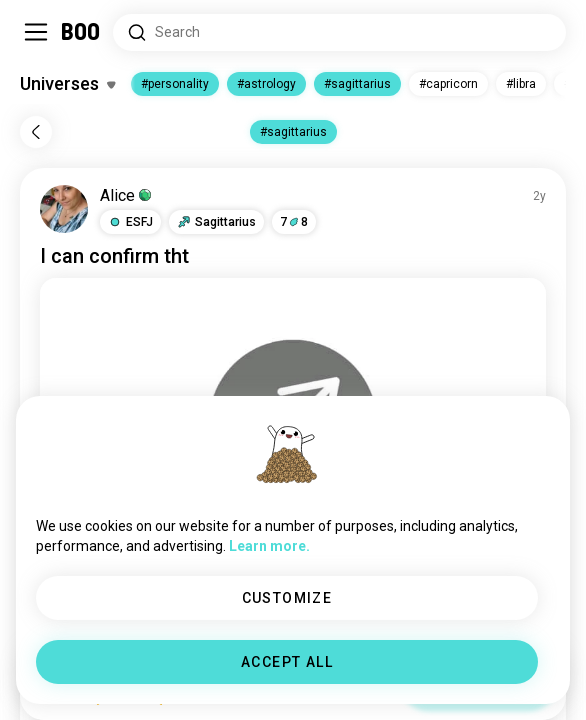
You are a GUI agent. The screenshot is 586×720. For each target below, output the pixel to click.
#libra (521, 84)
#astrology (266, 84)
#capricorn (448, 84)
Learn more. (269, 546)
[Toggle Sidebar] (36, 32)
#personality (175, 84)
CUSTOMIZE (287, 598)
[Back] (36, 132)
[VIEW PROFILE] (64, 209)
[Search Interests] (339, 32)
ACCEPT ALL (287, 662)
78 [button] (294, 222)
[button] (130, 222)
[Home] (81, 32)
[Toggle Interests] (67, 84)
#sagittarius (357, 84)
